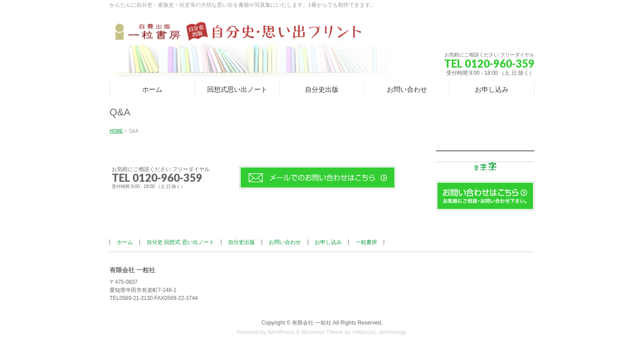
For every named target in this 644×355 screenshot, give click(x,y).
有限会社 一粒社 (311, 323)
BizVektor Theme (322, 332)
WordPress (281, 332)
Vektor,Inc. (365, 332)
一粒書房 (366, 242)
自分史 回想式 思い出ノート (180, 242)
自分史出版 (241, 242)
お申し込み (328, 242)
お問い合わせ (285, 242)
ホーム (125, 242)
